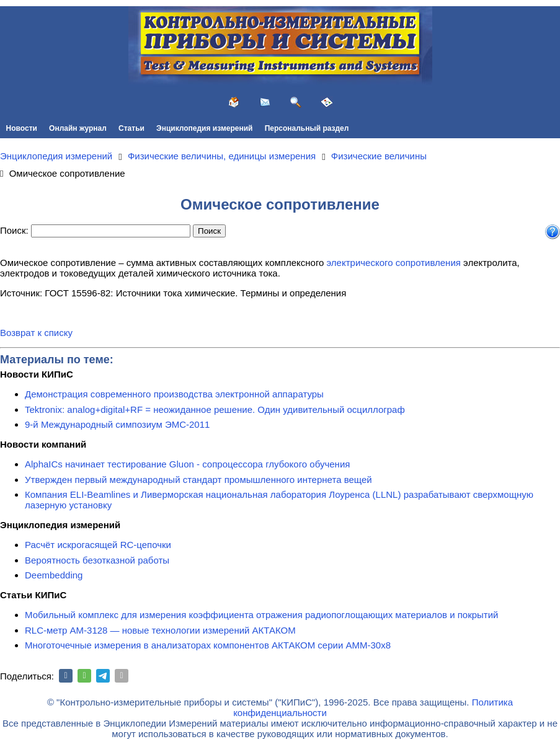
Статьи (131, 128)
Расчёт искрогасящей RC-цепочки (98, 545)
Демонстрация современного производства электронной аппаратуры (174, 394)
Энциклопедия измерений (204, 128)
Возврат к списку (36, 333)
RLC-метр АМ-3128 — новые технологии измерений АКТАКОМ (160, 630)
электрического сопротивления (394, 263)
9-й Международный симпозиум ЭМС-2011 (117, 424)
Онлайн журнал (78, 128)
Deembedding (54, 575)
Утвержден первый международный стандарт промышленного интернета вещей (198, 480)
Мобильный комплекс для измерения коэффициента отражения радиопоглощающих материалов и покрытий (262, 615)
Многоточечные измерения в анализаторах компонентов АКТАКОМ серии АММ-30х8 (208, 645)
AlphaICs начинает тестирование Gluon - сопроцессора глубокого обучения (187, 464)
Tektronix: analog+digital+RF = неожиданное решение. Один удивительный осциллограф (215, 409)
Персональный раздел (307, 128)
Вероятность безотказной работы (97, 560)
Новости (22, 128)
